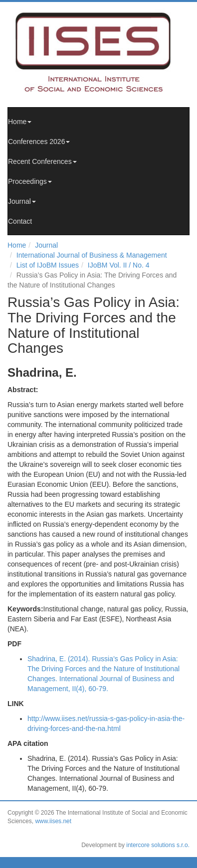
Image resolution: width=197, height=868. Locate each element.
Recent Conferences (42, 161)
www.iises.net (53, 821)
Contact (20, 221)
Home (20, 122)
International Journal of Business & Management (92, 255)
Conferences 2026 (39, 142)
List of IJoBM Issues (48, 265)
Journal (22, 201)
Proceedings (30, 181)
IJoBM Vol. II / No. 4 (119, 265)
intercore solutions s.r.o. (158, 845)
